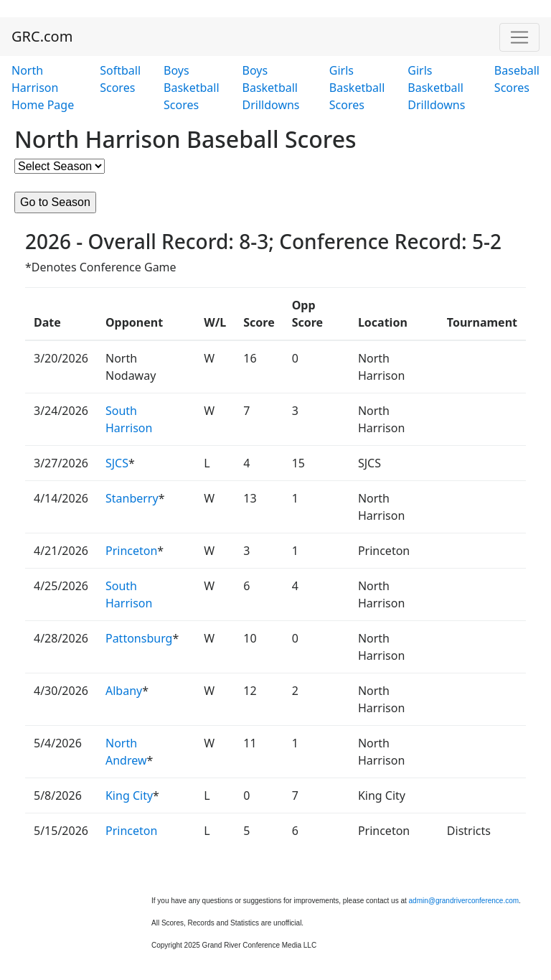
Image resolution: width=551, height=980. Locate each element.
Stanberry (132, 498)
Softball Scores (120, 79)
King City (129, 795)
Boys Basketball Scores (191, 88)
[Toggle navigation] (519, 37)
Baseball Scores (517, 79)
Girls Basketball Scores (357, 88)
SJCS (117, 463)
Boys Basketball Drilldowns (271, 88)
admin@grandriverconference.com (464, 901)
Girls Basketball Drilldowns (436, 88)
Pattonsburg (139, 638)
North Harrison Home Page (43, 88)
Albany (124, 691)
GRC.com (42, 36)
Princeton (131, 551)
